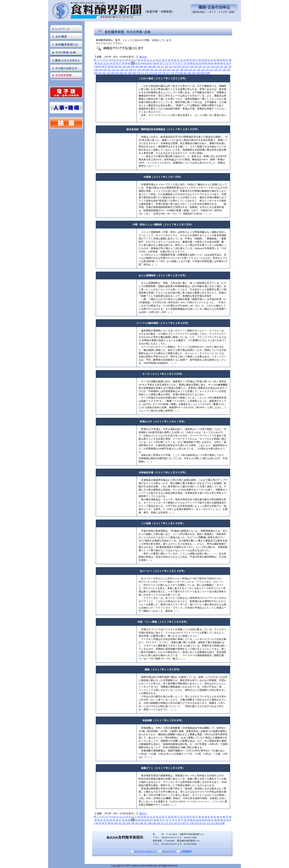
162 (104, 73)
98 (109, 66)
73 (170, 63)
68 (155, 63)
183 (194, 73)
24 (157, 60)
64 (142, 63)
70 (161, 63)
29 (172, 60)
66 (149, 63)
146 (173, 70)
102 (124, 66)
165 (117, 73)
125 (221, 66)
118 (192, 66)
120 (200, 66)
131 (109, 70)
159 (228, 70)
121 (204, 66)
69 (158, 63)
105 (137, 66)
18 (139, 60)
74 (173, 63)
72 (167, 63)
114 (175, 66)
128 (96, 70)
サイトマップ (169, 851)
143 (160, 70)
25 (160, 60)
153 (203, 70)
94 (97, 66)
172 (147, 73)
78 (185, 63)
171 (142, 73)
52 (105, 63)
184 (198, 73)
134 (122, 70)
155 (211, 70)
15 (130, 60)
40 (206, 60)
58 (123, 63)
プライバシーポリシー (145, 851)
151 (194, 70)
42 (212, 60)
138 (139, 70)
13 (124, 60)
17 (136, 60)
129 (100, 70)
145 (169, 70)
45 (221, 60)
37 (197, 60)
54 (111, 63)
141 (152, 70)
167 (125, 73)
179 (177, 73)
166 (121, 73)
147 (177, 70)
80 (191, 63)
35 (191, 60)
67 (152, 63)
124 (217, 66)
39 (203, 60)
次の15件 (220, 823)
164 (113, 73)
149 (186, 70)
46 (224, 60)
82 (197, 63)
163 (108, 73)
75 (176, 63)
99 (112, 66)
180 (181, 73)
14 (127, 60)
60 (129, 63)
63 (139, 63)
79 (188, 63)
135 (126, 70)
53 (108, 63)
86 (209, 63)
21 (148, 60)
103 (128, 66)
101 (120, 66)
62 (136, 63)
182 (189, 73)
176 (164, 73)
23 (154, 60)
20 (145, 60)
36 (194, 60)
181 (185, 73)
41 (209, 60)
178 (172, 73)
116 (183, 66)
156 (216, 70)
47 (227, 60)
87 (212, 63)
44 (218, 60)
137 (135, 70)
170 (138, 73)
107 (146, 66)
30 (175, 60)
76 (179, 63)
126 (225, 66)
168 (130, 73)
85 (206, 63)
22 (151, 60)
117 (187, 66)
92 (228, 63)
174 (155, 73)
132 (113, 70)
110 (158, 66)
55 (114, 63)
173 (151, 73)
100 (116, 66)
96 (103, 66)
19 (142, 60)
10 (114, 60)
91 (225, 63)
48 (230, 60)
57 (120, 63)
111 (162, 66)
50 (99, 63)
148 (181, 70)
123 (213, 66)
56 (117, 63)
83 (200, 63)
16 (133, 60)
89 (219, 63)
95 (100, 66)
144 (164, 70)
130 (105, 70)
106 (141, 66)
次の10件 (205, 73)
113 (171, 66)
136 (130, 70)
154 (207, 70)
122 (208, 66)
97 (106, 66)
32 (181, 60)
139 (143, 70)
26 (163, 60)
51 (102, 63)
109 (154, 66)
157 (220, 70)
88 (216, 63)
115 (179, 66)
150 (190, 70)
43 (215, 60)
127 (230, 66)
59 (126, 63)
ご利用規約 (186, 851)
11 (118, 60)
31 (178, 60)
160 (96, 73)
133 (118, 70)
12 (121, 60)
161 (100, 73)
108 (150, 66)
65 (146, 63)
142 (156, 70)
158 (224, 70)
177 (168, 73)
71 (164, 63)
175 (160, 73)
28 (169, 60)
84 (203, 63)
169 (134, 73)
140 (147, 70)
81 (194, 63)
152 (198, 70)
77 (182, 63)
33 (184, 60)
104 (133, 66)
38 (200, 60)
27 (166, 60)
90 (222, 63)
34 (188, 60)
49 (96, 63)
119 (196, 66)
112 (167, 66)
